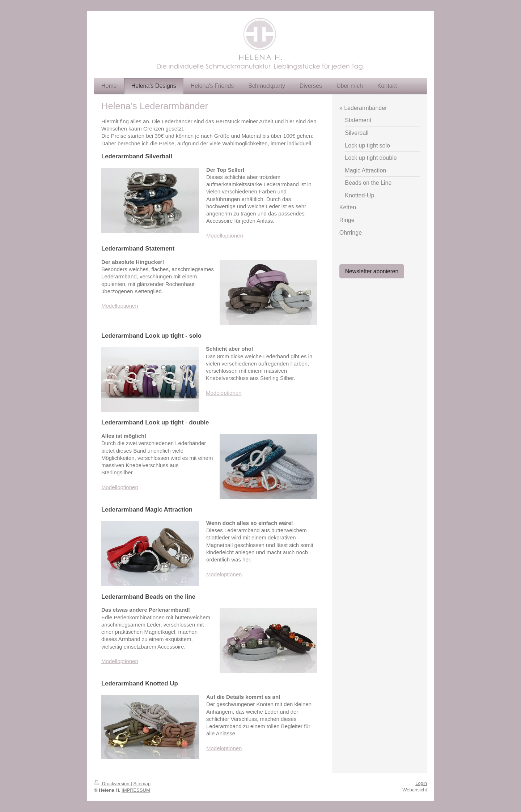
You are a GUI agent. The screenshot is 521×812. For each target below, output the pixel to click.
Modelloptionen (225, 236)
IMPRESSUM (136, 790)
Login (421, 783)
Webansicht (415, 790)
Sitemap (142, 784)
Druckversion (112, 784)
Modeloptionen (224, 393)
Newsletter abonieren (372, 271)
